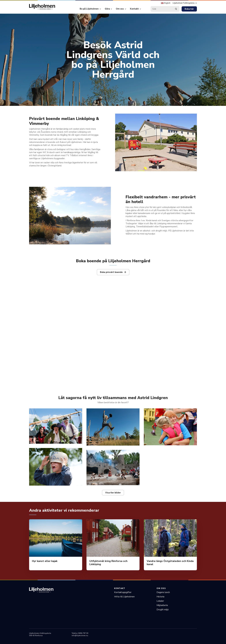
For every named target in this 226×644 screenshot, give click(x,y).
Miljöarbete (162, 605)
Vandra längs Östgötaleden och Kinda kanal (170, 563)
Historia (160, 597)
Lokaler (160, 601)
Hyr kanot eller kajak (45, 561)
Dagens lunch (163, 592)
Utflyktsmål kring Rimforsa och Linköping (108, 563)
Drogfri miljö (163, 610)
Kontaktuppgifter (123, 592)
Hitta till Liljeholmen (124, 597)
